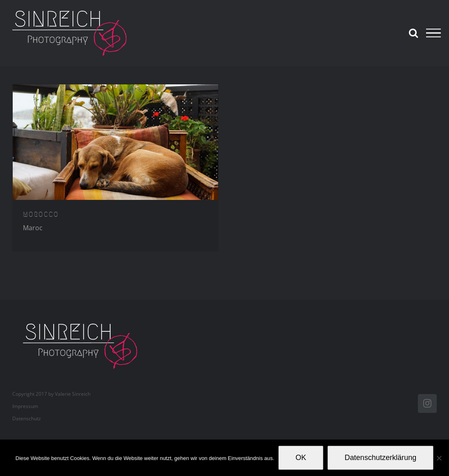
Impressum (25, 406)
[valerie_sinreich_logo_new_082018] (84, 324)
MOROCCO (41, 214)
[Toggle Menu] (433, 33)
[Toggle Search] (413, 33)
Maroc (33, 228)
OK (301, 458)
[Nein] (439, 458)
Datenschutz (27, 418)
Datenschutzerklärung (380, 458)
